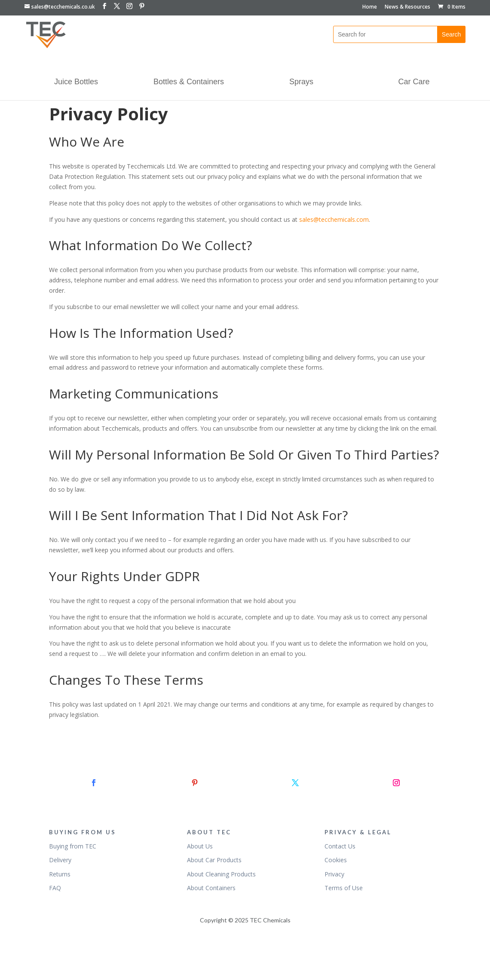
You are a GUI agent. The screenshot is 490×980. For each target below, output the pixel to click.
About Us (200, 846)
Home (370, 7)
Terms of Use (344, 888)
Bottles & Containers (189, 82)
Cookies (336, 860)
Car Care (414, 82)
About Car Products (214, 860)
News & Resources (407, 7)
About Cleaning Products (221, 874)
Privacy (334, 874)
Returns (60, 874)
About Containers (211, 888)
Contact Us (340, 846)
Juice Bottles (76, 82)
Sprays (301, 82)
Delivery (60, 860)
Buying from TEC (73, 846)
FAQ (55, 888)
